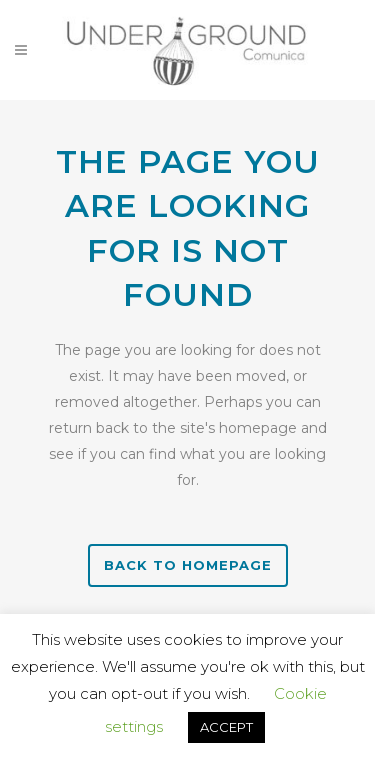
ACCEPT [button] (226, 727)
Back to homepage (188, 565)
